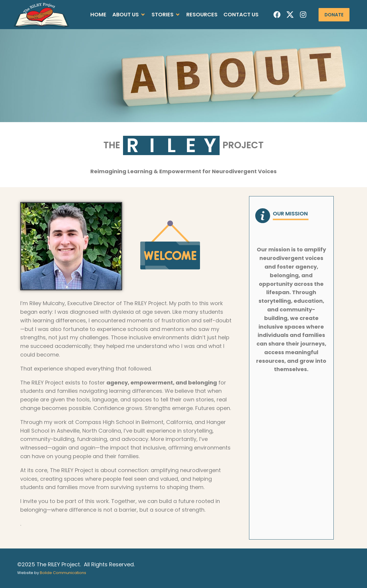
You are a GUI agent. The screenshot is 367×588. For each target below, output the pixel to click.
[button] (129, 15)
